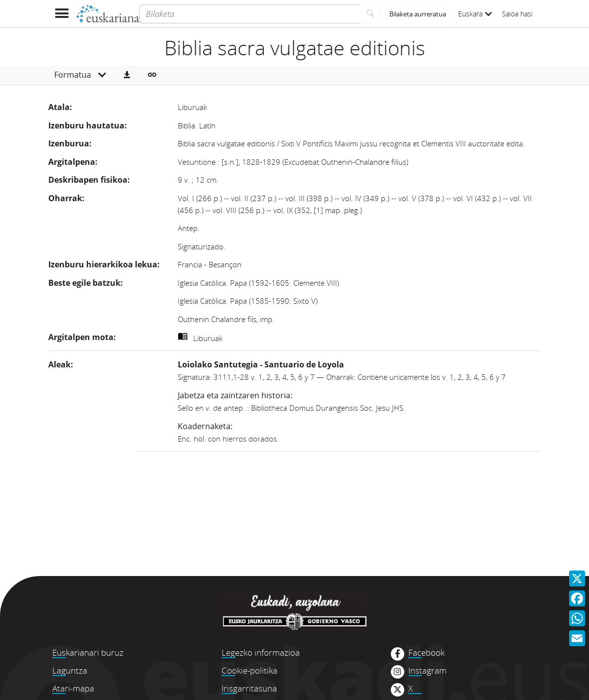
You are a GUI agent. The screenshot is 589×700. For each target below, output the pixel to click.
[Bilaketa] (250, 14)
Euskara (475, 14)
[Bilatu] (371, 14)
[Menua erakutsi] (62, 14)
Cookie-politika (249, 670)
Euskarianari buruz (88, 652)
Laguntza (70, 670)
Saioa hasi (517, 14)
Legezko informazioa (261, 652)
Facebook (426, 653)
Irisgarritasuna (249, 688)
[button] (127, 75)
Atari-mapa (73, 688)
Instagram (427, 671)
